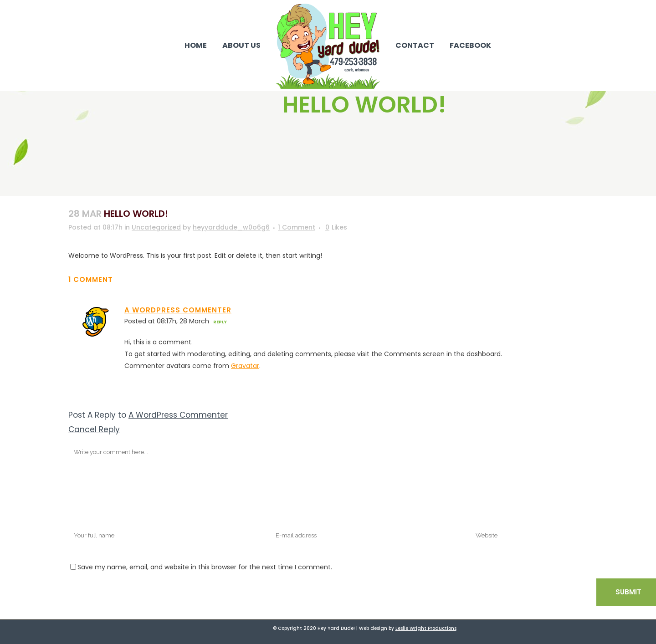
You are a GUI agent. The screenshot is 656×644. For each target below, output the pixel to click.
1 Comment (297, 227)
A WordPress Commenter (178, 310)
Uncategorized (156, 227)
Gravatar (245, 366)
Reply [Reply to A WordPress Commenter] (220, 322)
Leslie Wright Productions (426, 628)
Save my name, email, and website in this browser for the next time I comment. (205, 567)
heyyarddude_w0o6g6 (231, 227)
